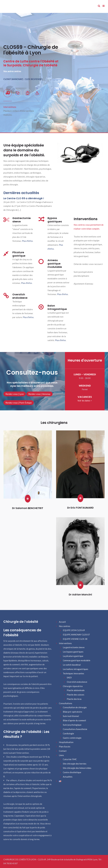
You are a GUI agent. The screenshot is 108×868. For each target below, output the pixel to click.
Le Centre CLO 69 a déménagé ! (24, 198)
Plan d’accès (65, 747)
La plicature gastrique (73, 656)
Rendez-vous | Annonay (39, 394)
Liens (61, 755)
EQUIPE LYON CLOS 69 (74, 630)
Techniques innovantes (73, 673)
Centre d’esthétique (72, 772)
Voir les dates (85, 401)
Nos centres (65, 626)
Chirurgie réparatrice (73, 686)
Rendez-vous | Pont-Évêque (19, 403)
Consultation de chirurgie (75, 707)
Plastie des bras (74, 699)
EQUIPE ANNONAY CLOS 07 (76, 635)
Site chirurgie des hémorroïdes (77, 768)
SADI (69, 677)
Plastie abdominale (76, 690)
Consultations (66, 703)
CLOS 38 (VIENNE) (34, 79)
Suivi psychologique (72, 725)
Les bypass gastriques (73, 652)
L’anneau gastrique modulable (77, 660)
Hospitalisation (66, 742)
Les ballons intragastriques (76, 669)
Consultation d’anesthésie (75, 729)
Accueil (62, 622)
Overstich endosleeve (77, 682)
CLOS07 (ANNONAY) (13, 79)
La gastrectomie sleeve (74, 647)
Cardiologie (68, 733)
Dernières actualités (21, 193)
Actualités (68, 777)
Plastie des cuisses (76, 695)
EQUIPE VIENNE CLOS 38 (75, 639)
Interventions (65, 643)
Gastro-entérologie (72, 738)
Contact (63, 751)
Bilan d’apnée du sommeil (74, 720)
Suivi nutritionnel (71, 716)
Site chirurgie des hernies (75, 764)
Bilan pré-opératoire (72, 712)
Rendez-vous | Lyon (15, 394)
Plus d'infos (27, 241)
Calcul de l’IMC (70, 759)
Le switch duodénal (72, 665)
